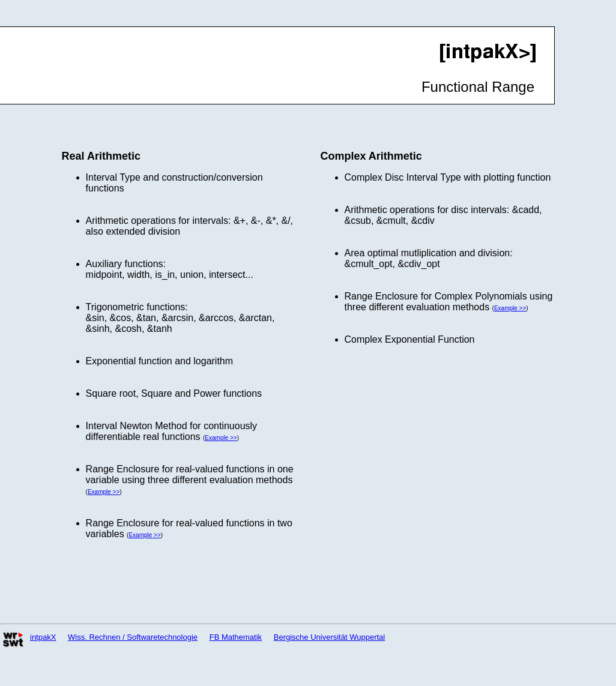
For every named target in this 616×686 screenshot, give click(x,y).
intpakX (43, 637)
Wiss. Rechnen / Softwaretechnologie (133, 637)
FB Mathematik (236, 637)
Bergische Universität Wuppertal (329, 637)
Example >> (221, 438)
